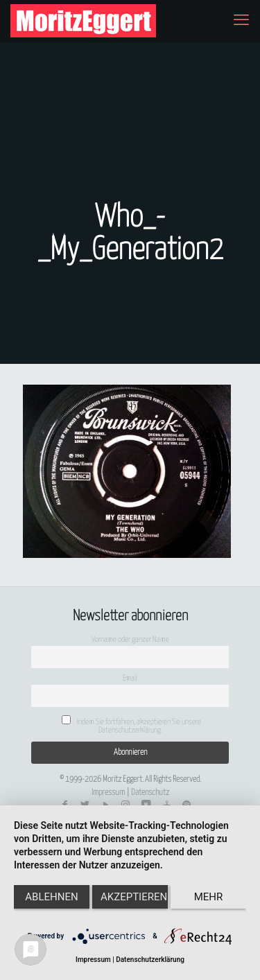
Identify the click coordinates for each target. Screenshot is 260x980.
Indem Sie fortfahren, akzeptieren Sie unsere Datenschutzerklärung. (131, 725)
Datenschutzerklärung (150, 960)
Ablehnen (51, 897)
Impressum (108, 793)
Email (130, 678)
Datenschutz (150, 793)
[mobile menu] (241, 21)
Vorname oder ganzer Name (130, 639)
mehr (209, 897)
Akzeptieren (134, 897)
